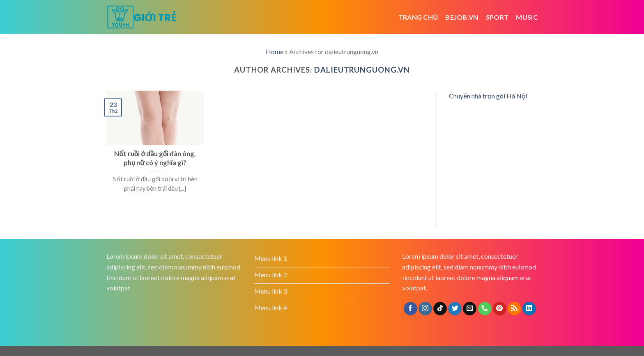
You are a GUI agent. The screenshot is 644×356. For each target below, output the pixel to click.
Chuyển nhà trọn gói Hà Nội (488, 96)
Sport (497, 17)
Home (275, 51)
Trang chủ (418, 17)
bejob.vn (462, 17)
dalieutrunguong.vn (362, 70)
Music (527, 17)
